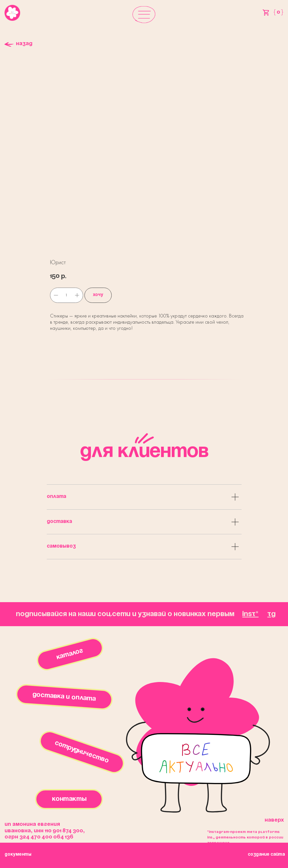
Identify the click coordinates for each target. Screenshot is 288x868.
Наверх (274, 820)
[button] (144, 14)
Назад (24, 44)
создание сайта (266, 855)
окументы (18, 855)
